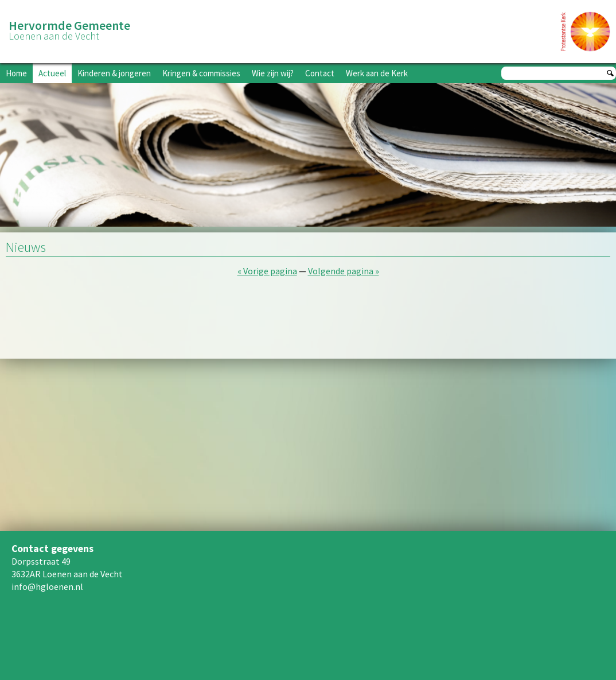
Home (16, 73)
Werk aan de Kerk (377, 73)
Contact (320, 73)
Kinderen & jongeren (114, 73)
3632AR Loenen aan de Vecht (67, 574)
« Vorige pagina (267, 271)
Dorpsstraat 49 (41, 561)
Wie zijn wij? (273, 73)
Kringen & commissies (201, 73)
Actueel (52, 73)
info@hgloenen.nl (47, 586)
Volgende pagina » (344, 271)
